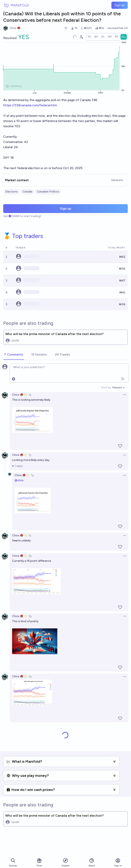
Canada (27, 192)
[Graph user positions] (81, 37)
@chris (19, 480)
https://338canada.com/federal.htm (30, 105)
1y (30, 395)
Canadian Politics (48, 192)
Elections (12, 192)
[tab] (14, 355)
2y (30, 556)
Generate (117, 180)
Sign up (120, 5)
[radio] (89, 37)
